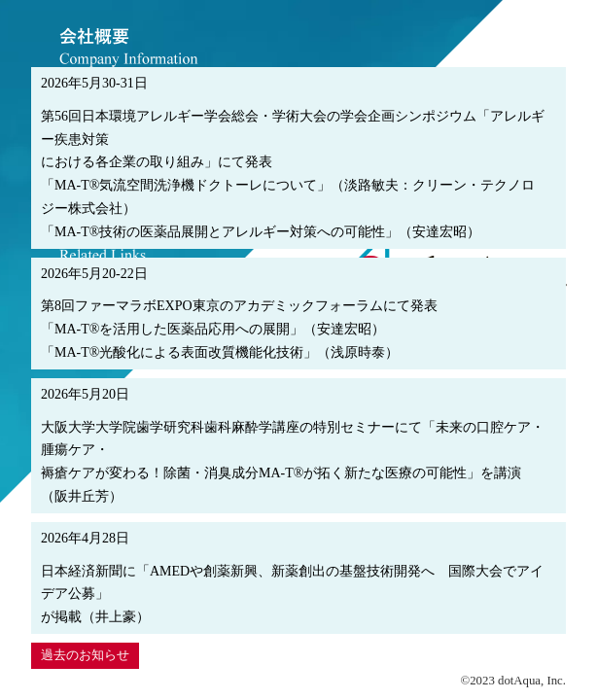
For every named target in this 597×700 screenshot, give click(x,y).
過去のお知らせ (85, 655)
